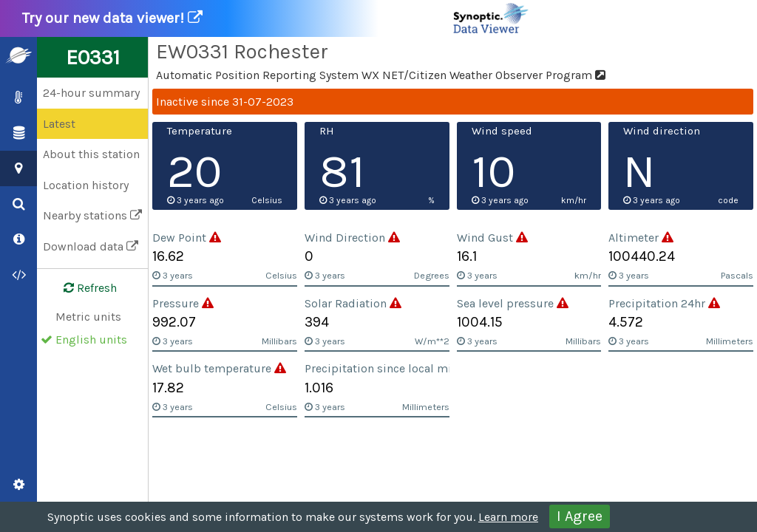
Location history (86, 185)
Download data (91, 246)
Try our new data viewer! (276, 18)
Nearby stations (92, 215)
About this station (91, 154)
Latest (59, 124)
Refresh (81, 288)
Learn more (508, 517)
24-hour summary (91, 93)
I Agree (580, 516)
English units (91, 340)
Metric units (88, 317)
